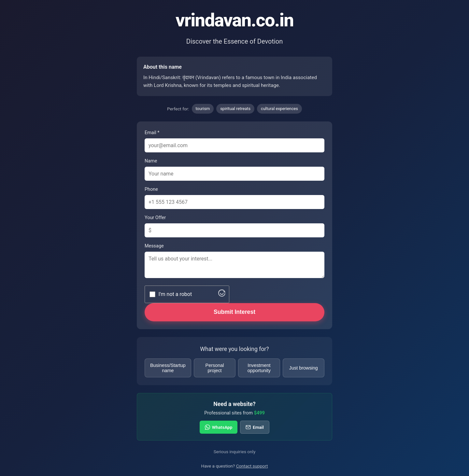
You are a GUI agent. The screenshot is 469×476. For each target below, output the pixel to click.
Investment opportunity (259, 368)
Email (255, 427)
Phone (151, 189)
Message (154, 246)
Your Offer (155, 218)
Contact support (252, 466)
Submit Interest (234, 312)
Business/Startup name (168, 368)
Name (151, 161)
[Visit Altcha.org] (222, 295)
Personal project (215, 368)
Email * (152, 133)
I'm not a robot (175, 294)
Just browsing (304, 368)
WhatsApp (219, 427)
